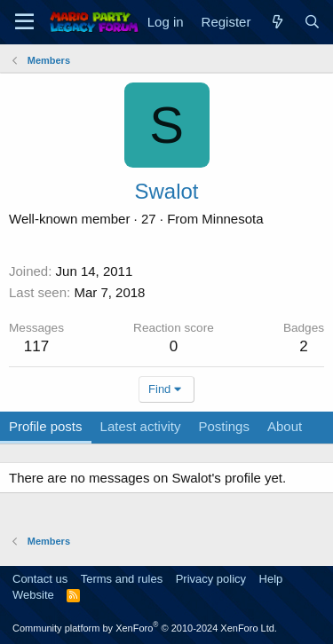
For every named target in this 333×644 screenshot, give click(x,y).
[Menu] (24, 22)
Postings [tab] (224, 426)
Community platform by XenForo (145, 628)
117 (36, 346)
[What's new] (277, 22)
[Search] (312, 22)
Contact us (40, 579)
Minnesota (232, 219)
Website (33, 595)
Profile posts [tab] (46, 426)
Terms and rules (122, 579)
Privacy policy (211, 579)
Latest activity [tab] (141, 426)
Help (271, 579)
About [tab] (285, 426)
